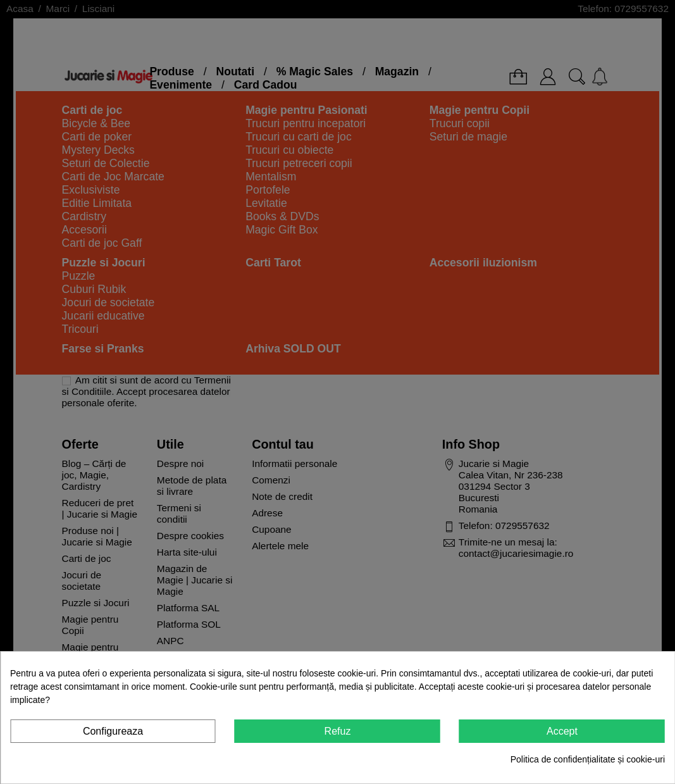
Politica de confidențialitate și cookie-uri (588, 759)
